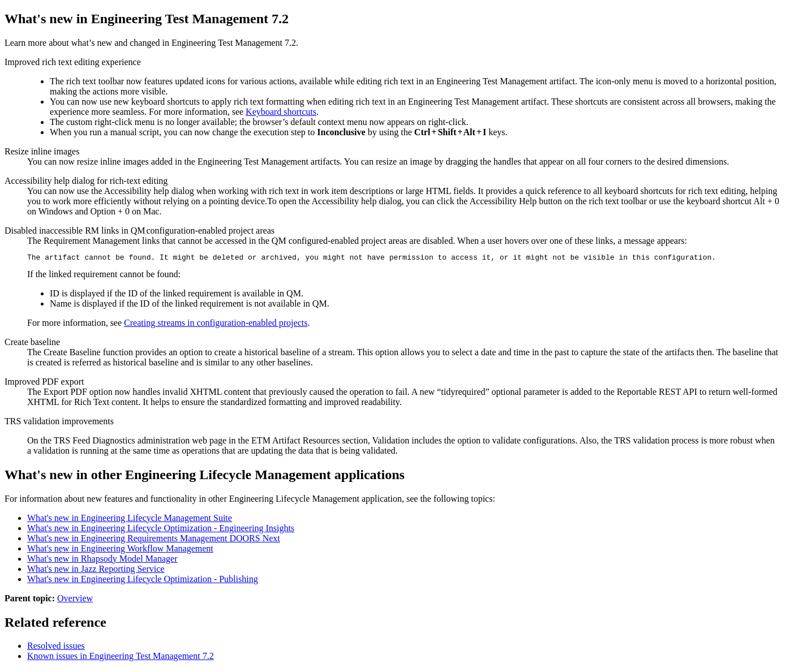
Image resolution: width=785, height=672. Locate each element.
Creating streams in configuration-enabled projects (216, 324)
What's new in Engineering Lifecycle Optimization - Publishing (143, 581)
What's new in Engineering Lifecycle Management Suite (130, 520)
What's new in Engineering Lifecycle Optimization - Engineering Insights (161, 530)
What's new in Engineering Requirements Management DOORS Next (154, 540)
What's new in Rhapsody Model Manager (102, 560)
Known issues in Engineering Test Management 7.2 (121, 658)
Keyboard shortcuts (281, 112)
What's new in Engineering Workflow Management (120, 550)
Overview (75, 600)
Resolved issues (56, 647)
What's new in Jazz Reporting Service (96, 570)
